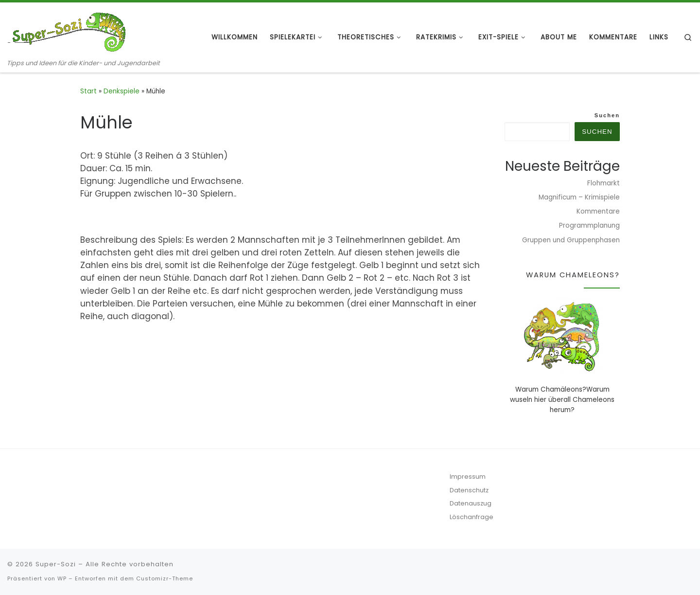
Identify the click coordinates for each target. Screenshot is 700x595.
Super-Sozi (56, 564)
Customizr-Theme (165, 578)
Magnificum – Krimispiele (579, 197)
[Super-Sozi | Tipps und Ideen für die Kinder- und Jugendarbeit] (68, 30)
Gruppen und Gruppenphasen (571, 240)
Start (88, 91)
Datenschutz (469, 490)
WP (62, 578)
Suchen (607, 115)
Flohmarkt (604, 183)
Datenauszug (471, 503)
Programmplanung (589, 225)
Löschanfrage (472, 517)
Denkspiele (122, 91)
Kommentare (598, 211)
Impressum (468, 477)
